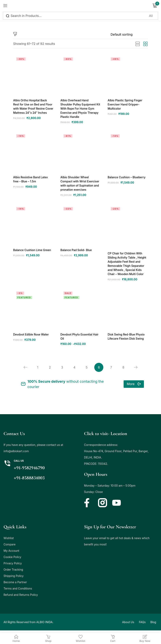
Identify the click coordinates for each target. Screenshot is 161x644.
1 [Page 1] (37, 370)
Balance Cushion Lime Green (32, 251)
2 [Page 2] (49, 370)
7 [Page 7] (112, 370)
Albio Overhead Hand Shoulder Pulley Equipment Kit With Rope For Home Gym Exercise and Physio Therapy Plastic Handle (80, 109)
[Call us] (7, 466)
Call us (19, 463)
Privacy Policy (13, 566)
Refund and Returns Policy (21, 597)
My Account (11, 553)
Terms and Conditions (18, 591)
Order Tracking (13, 572)
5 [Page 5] (87, 370)
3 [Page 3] (62, 370)
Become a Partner (15, 585)
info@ (7, 454)
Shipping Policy (14, 579)
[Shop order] (129, 34)
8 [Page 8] (125, 370)
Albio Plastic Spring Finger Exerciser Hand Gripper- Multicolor (125, 105)
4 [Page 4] (74, 370)
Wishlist (9, 541)
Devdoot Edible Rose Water (31, 336)
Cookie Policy (12, 560)
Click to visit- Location (106, 436)
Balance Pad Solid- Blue (76, 251)
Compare (10, 547)
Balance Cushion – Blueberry (126, 178)
